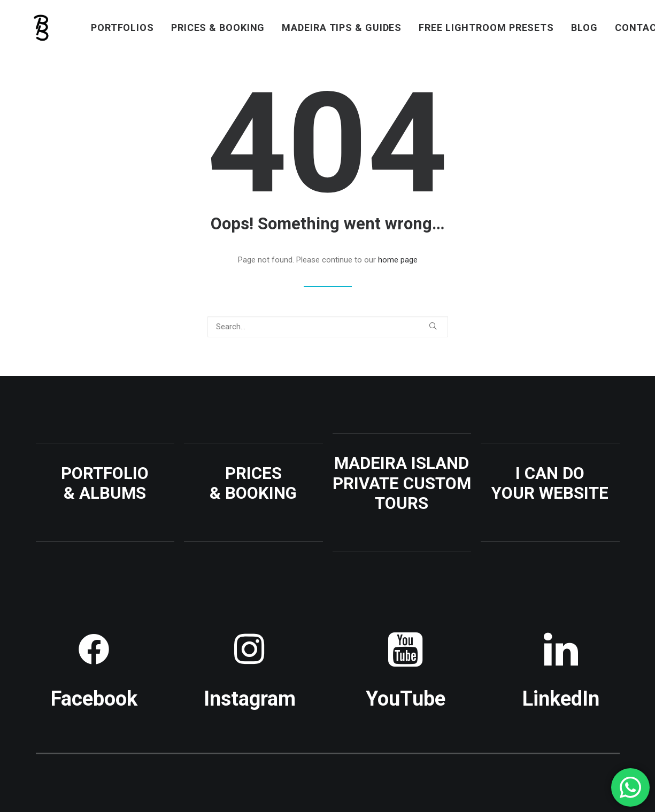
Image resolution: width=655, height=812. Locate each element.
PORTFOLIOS (122, 28)
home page (398, 260)
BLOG (584, 28)
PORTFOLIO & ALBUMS (105, 483)
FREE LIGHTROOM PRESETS (486, 28)
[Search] (328, 327)
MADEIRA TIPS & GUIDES (342, 28)
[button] (433, 326)
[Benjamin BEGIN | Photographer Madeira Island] (42, 28)
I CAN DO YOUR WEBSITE (550, 483)
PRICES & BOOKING (218, 28)
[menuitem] (122, 28)
